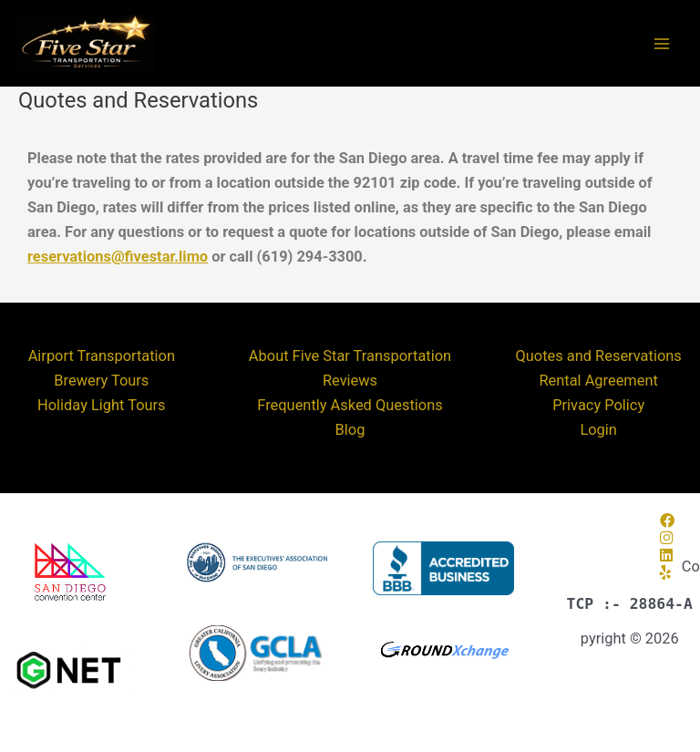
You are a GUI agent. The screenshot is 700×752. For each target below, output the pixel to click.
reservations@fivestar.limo (118, 257)
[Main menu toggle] (661, 43)
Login (598, 430)
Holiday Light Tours (102, 405)
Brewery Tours (101, 381)
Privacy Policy (598, 405)
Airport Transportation (102, 356)
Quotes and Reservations (599, 356)
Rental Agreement (598, 381)
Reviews (350, 381)
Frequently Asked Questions (350, 405)
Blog (350, 430)
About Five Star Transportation (350, 356)
